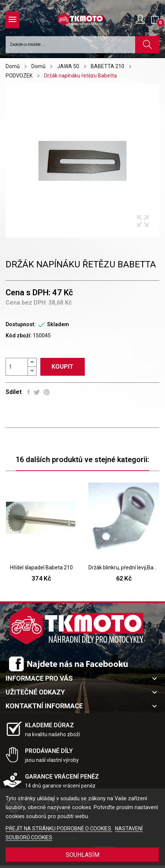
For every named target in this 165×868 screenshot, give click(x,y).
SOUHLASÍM (82, 855)
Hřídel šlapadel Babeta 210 (41, 567)
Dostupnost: (21, 324)
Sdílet (29, 392)
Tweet (37, 392)
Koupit (63, 367)
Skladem (58, 324)
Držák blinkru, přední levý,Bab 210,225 (124, 567)
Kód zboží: (19, 336)
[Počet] (17, 367)
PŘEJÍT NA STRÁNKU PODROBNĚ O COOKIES (59, 829)
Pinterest (47, 392)
